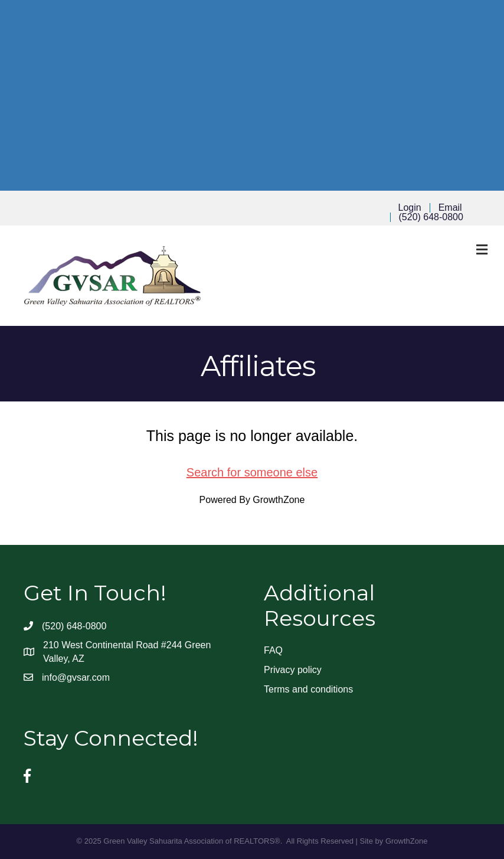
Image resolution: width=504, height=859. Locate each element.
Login (410, 208)
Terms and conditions (308, 689)
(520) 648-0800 (431, 217)
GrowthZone (279, 500)
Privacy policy (293, 670)
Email (450, 208)
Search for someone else (252, 472)
